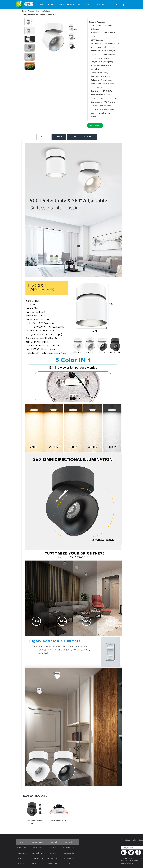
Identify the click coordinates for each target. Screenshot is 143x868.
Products (31, 11)
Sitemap (123, 863)
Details (59, 137)
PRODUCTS (51, 4)
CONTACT (115, 4)
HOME (41, 4)
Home (24, 11)
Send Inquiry (89, 137)
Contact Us (130, 863)
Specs (74, 137)
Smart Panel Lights (43, 11)
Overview (44, 137)
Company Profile (22, 853)
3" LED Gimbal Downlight (59, 821)
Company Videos (22, 848)
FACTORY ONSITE (84, 4)
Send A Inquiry (95, 125)
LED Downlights (69, 853)
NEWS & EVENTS (101, 4)
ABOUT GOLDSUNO (66, 4)
